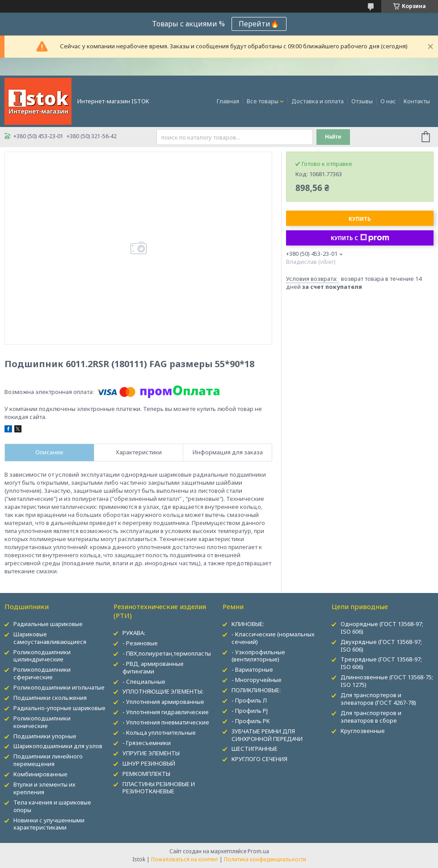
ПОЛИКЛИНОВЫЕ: (256, 690)
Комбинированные (40, 774)
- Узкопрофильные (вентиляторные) (258, 656)
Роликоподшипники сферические (42, 673)
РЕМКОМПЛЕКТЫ (146, 774)
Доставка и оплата (318, 101)
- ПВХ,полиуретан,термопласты (167, 653)
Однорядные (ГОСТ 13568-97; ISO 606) (382, 628)
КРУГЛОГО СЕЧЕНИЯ (259, 759)
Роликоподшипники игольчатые (59, 687)
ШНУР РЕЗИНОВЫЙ (149, 763)
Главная (228, 101)
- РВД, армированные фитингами (153, 667)
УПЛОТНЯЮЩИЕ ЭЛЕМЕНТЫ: (163, 691)
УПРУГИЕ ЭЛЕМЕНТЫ (151, 753)
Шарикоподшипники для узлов (58, 746)
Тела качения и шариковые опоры (52, 806)
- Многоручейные (257, 680)
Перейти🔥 (259, 24)
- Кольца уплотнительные (159, 733)
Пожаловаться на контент (185, 859)
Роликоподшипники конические (42, 722)
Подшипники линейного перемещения (48, 760)
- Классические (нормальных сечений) (273, 638)
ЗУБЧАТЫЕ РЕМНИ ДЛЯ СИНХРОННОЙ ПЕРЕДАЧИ (267, 735)
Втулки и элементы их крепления (44, 788)
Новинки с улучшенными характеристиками (49, 824)
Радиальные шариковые (48, 624)
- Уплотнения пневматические (166, 722)
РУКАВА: (134, 633)
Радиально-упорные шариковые (59, 708)
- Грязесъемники (147, 743)
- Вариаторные (252, 669)
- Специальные (144, 682)
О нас (388, 101)
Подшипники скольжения (50, 698)
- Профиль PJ (250, 711)
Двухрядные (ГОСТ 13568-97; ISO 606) (381, 646)
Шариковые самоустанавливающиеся (50, 638)
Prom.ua (258, 851)
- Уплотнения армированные (163, 702)
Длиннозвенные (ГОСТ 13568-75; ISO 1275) (387, 681)
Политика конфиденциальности (265, 859)
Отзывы (362, 101)
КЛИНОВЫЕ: (248, 624)
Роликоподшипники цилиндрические (42, 656)
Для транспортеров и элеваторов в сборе (371, 717)
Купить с (360, 238)
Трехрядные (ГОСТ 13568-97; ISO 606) (381, 663)
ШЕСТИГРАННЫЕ (255, 749)
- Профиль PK (251, 721)
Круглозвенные (363, 731)
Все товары (263, 101)
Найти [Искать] (333, 137)
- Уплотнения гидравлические (166, 712)
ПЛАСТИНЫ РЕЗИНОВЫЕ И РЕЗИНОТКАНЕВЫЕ (159, 788)
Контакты (417, 101)
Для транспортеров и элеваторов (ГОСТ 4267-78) (378, 699)
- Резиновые (140, 643)
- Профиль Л (249, 700)
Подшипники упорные (45, 736)
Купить (360, 219)
